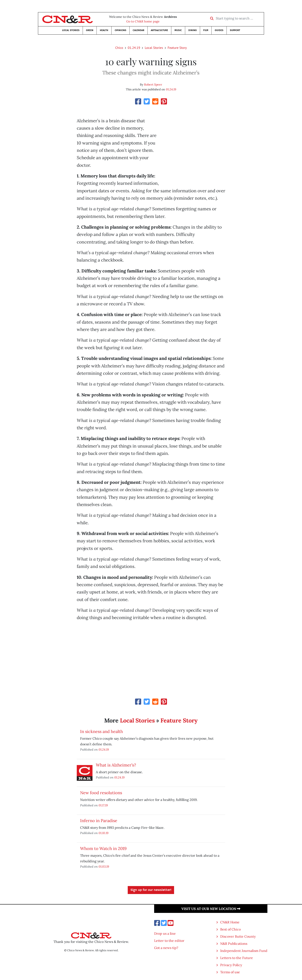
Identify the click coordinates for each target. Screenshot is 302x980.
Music (178, 30)
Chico (119, 48)
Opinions (120, 30)
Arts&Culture (159, 30)
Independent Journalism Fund (244, 951)
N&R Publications (234, 944)
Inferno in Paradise (99, 821)
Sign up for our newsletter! (151, 890)
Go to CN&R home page (143, 21)
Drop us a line (165, 933)
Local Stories (71, 30)
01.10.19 (103, 833)
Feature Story (177, 48)
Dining (193, 30)
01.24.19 (134, 48)
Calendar (139, 30)
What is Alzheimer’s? (116, 765)
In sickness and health (102, 731)
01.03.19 (104, 866)
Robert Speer (153, 85)
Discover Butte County (238, 936)
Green (90, 30)
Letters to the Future (237, 958)
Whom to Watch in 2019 (103, 848)
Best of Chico (230, 929)
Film (206, 30)
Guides (219, 30)
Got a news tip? (166, 948)
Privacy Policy (231, 965)
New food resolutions (101, 793)
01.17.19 (103, 805)
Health (104, 30)
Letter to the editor (169, 941)
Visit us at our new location (211, 909)
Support (235, 30)
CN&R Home (230, 922)
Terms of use (230, 972)
